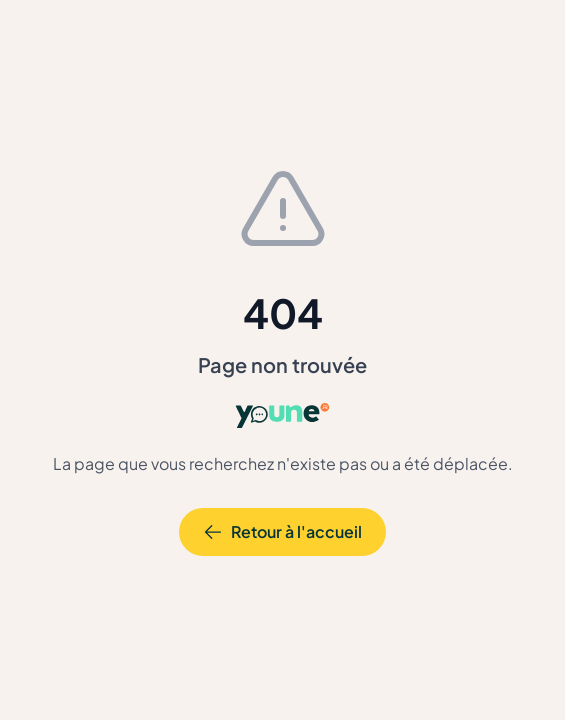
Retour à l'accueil (282, 531)
